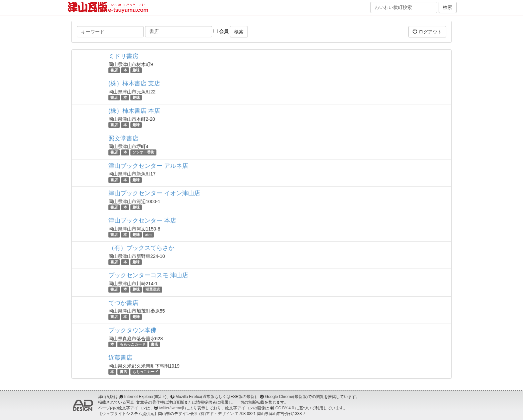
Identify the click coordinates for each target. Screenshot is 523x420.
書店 (114, 70)
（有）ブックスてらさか (141, 248)
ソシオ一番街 (143, 152)
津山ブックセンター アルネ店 (148, 166)
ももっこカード (133, 344)
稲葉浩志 (153, 289)
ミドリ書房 (123, 56)
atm (149, 235)
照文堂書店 (123, 138)
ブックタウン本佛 (132, 330)
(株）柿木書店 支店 (134, 83)
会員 (221, 31)
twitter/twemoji (171, 408)
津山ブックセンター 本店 (142, 221)
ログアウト (427, 32)
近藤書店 (120, 358)
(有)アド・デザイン (216, 414)
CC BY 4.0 (285, 408)
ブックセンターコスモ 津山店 (148, 275)
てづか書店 (123, 303)
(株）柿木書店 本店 (134, 111)
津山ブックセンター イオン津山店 (154, 193)
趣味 (136, 70)
